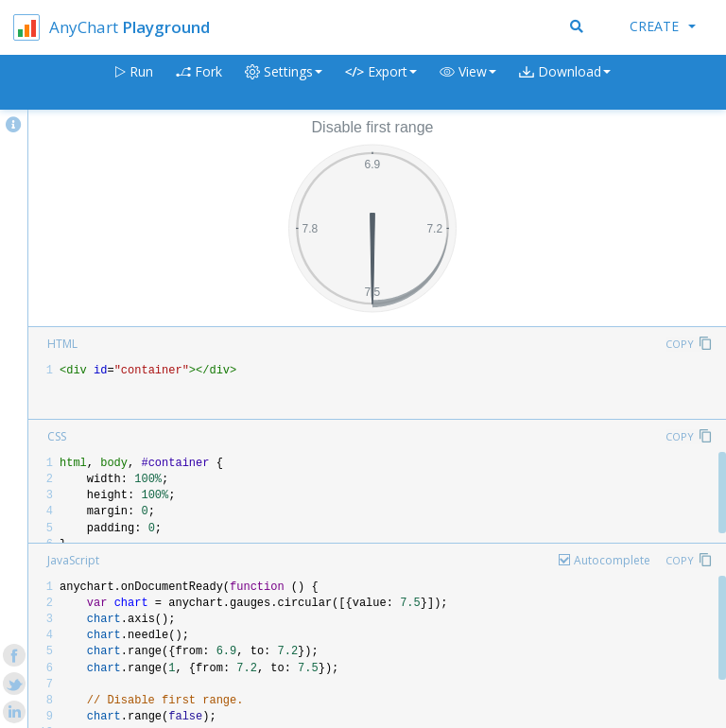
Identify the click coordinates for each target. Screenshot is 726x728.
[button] (468, 83)
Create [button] (663, 26)
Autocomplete (612, 560)
